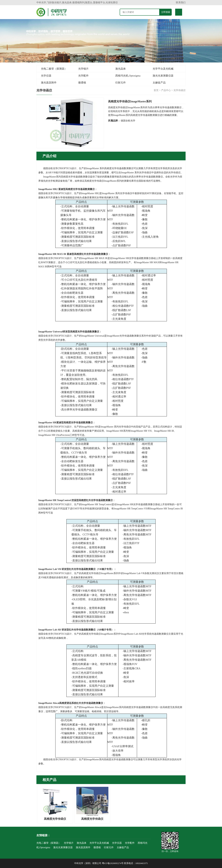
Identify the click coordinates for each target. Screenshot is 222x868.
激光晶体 (121, 69)
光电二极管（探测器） (54, 69)
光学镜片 (83, 69)
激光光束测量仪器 (163, 76)
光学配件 (83, 76)
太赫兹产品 (159, 83)
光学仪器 (46, 76)
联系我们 (181, 3)
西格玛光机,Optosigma (128, 76)
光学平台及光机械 (163, 69)
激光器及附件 (49, 83)
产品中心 (166, 90)
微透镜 (82, 83)
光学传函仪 (180, 90)
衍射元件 (121, 83)
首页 (156, 90)
